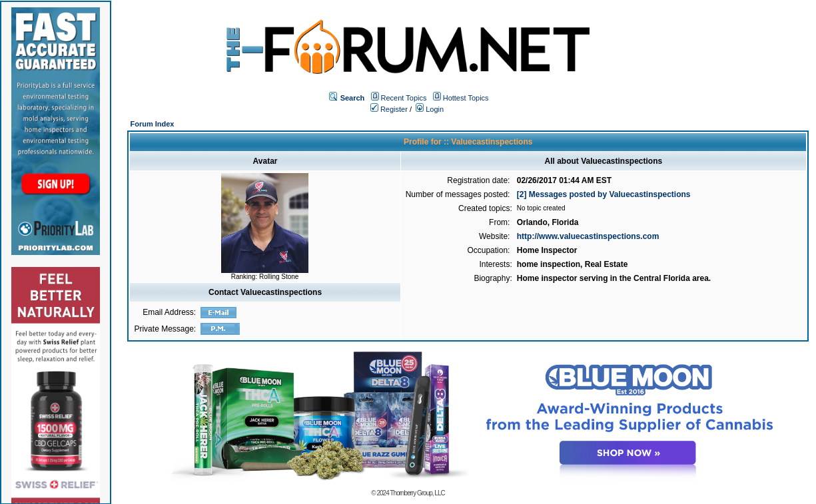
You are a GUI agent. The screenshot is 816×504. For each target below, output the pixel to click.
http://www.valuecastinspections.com (588, 236)
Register (389, 109)
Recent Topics (404, 98)
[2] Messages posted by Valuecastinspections (604, 194)
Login (430, 109)
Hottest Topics (466, 98)
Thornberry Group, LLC (417, 493)
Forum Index (152, 124)
